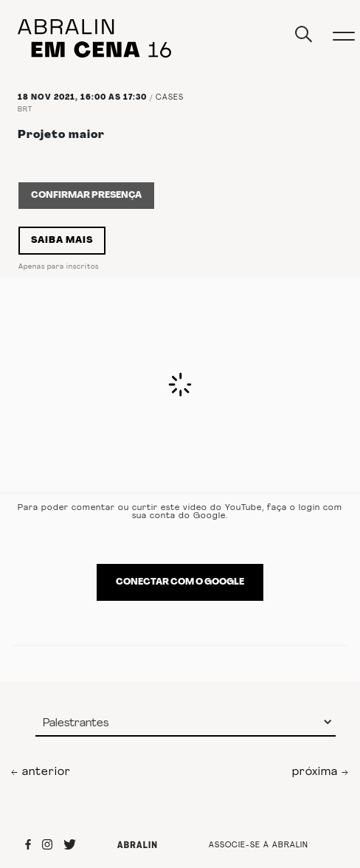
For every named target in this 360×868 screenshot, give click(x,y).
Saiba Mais (62, 241)
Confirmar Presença (86, 196)
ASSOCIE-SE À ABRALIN (259, 846)
